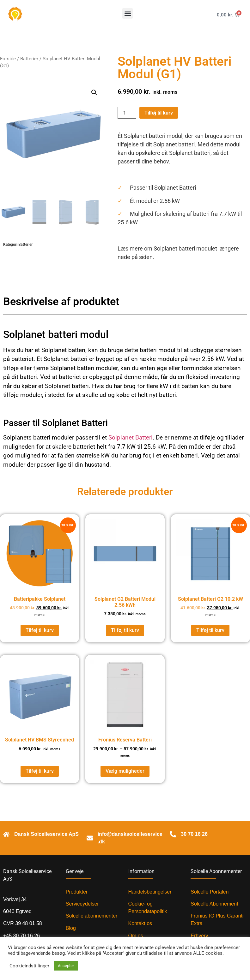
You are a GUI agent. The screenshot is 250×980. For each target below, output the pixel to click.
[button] (128, 13)
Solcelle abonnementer (92, 916)
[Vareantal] (127, 113)
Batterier (29, 59)
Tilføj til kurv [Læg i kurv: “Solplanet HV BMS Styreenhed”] (40, 771)
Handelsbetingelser (150, 892)
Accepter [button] (66, 966)
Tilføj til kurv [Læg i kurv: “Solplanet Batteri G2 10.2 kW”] (210, 630)
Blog (71, 928)
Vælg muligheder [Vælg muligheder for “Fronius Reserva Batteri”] (125, 771)
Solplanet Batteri (131, 437)
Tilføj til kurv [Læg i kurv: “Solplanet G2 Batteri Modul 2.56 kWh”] (125, 630)
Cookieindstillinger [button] (29, 966)
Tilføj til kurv (159, 113)
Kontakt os (140, 923)
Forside (8, 59)
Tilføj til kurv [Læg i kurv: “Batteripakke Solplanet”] (40, 630)
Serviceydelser (82, 904)
